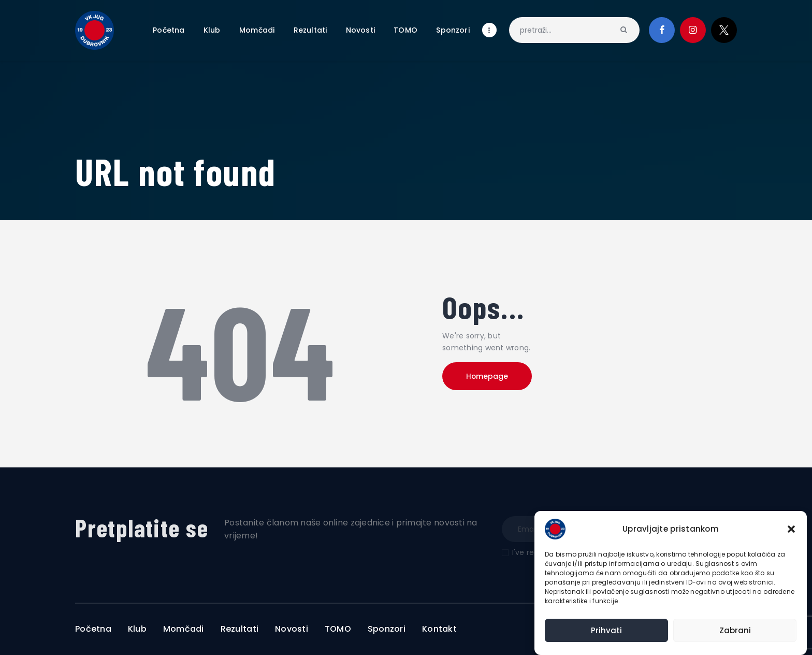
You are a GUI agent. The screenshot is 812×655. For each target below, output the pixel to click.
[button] (791, 529)
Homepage (489, 377)
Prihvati (606, 630)
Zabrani (735, 630)
